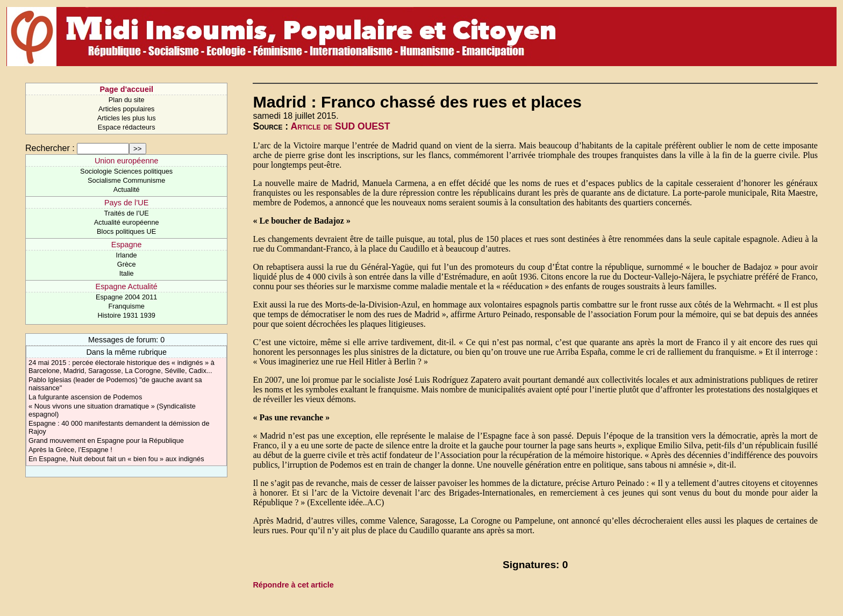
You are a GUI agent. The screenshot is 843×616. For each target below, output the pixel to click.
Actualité (127, 189)
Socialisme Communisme (126, 180)
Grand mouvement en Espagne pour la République (106, 440)
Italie (127, 273)
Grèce (127, 264)
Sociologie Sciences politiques (126, 171)
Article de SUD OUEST (340, 126)
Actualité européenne (127, 222)
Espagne (127, 245)
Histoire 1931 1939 (126, 315)
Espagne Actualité (127, 286)
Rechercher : (50, 148)
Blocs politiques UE (126, 231)
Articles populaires (127, 109)
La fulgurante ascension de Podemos (85, 397)
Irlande (127, 255)
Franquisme (126, 306)
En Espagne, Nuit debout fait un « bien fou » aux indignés (116, 459)
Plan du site (127, 100)
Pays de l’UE (126, 203)
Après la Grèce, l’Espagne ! (70, 450)
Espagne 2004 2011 (127, 297)
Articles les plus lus (127, 118)
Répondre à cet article (293, 585)
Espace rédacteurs (127, 127)
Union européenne (126, 161)
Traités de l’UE (126, 213)
